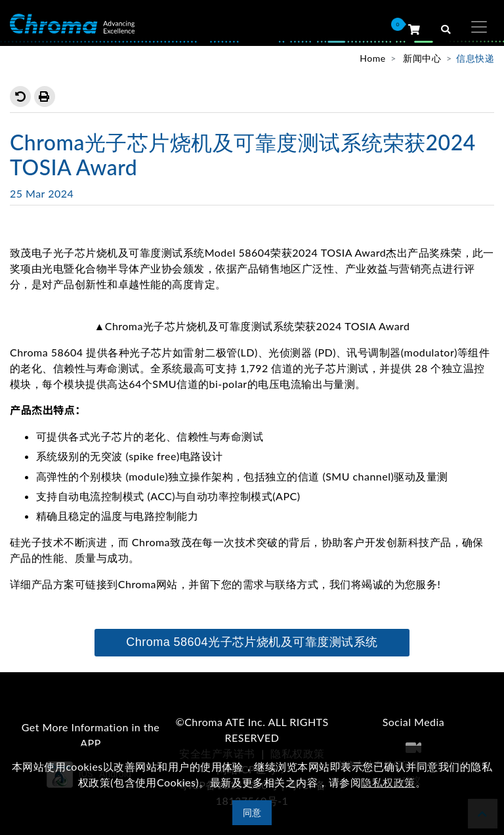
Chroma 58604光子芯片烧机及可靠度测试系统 (252, 642)
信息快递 (475, 58)
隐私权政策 (388, 782)
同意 (252, 812)
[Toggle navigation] (479, 27)
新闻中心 (422, 58)
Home (372, 58)
